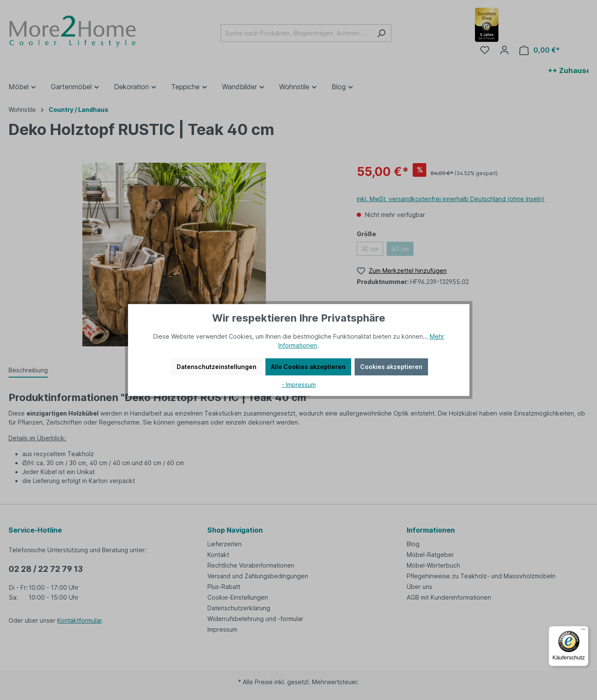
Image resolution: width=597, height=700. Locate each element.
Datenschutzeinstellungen (217, 367)
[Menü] (583, 631)
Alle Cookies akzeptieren (308, 367)
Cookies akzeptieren (391, 367)
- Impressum (299, 385)
